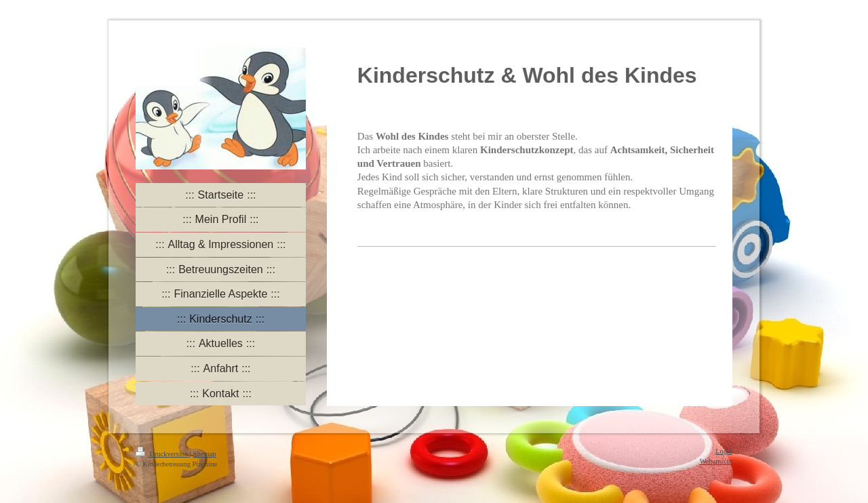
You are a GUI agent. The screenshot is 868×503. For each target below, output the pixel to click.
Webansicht (716, 461)
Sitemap (204, 454)
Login (724, 451)
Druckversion (163, 454)
